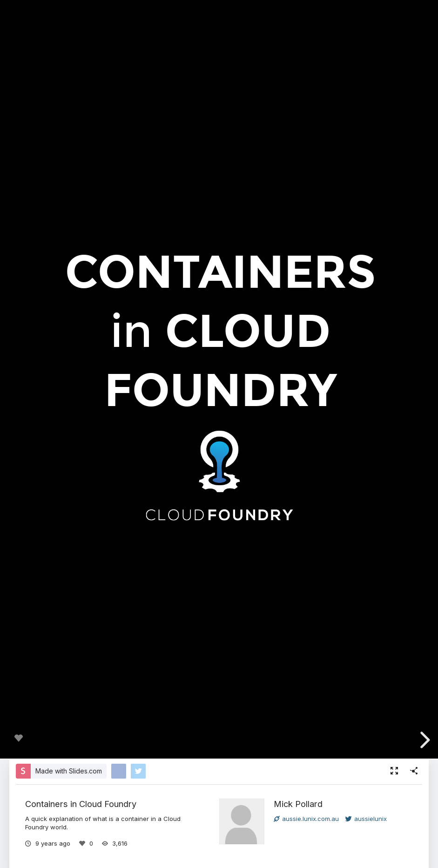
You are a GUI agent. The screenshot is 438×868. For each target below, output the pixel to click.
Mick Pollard (298, 804)
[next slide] (424, 740)
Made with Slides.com (69, 771)
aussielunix (366, 819)
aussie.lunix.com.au (306, 819)
